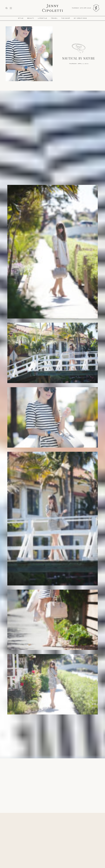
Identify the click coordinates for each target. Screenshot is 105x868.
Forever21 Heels (55, 740)
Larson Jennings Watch (51, 742)
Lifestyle (43, 18)
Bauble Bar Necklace (56, 744)
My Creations (80, 18)
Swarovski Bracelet (62, 742)
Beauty (31, 18)
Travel (54, 18)
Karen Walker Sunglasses (38, 742)
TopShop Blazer (46, 740)
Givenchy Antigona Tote (66, 740)
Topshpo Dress (37, 740)
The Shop (66, 18)
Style (21, 18)
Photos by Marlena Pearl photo (39, 733)
